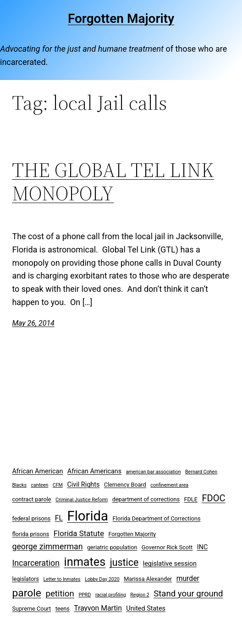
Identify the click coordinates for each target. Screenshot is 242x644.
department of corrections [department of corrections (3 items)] (146, 499)
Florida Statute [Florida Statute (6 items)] (79, 533)
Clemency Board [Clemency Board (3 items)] (125, 485)
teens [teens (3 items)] (63, 609)
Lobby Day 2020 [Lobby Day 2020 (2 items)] (102, 579)
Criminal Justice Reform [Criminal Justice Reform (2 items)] (82, 500)
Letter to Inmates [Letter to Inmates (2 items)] (62, 579)
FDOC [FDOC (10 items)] (213, 498)
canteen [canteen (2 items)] (39, 485)
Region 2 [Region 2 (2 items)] (140, 595)
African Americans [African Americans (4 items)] (94, 471)
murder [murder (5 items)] (188, 578)
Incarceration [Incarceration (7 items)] (36, 563)
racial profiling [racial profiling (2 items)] (111, 595)
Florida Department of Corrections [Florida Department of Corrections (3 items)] (157, 518)
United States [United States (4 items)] (146, 609)
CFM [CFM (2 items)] (58, 485)
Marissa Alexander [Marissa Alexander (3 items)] (148, 579)
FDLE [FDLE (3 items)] (191, 499)
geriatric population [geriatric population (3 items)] (112, 547)
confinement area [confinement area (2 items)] (169, 485)
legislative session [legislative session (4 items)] (170, 564)
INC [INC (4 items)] (203, 547)
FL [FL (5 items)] (59, 518)
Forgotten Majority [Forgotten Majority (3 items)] (132, 534)
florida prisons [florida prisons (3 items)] (30, 534)
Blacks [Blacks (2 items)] (19, 485)
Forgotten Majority (121, 19)
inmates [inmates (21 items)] (85, 562)
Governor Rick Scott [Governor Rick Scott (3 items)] (167, 547)
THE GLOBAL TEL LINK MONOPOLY (113, 182)
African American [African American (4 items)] (37, 471)
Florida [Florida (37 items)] (88, 516)
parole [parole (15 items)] (27, 593)
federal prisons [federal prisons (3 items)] (31, 518)
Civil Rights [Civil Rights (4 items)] (83, 485)
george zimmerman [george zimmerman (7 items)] (47, 546)
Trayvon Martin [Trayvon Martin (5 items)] (98, 608)
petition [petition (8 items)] (60, 594)
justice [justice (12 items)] (124, 562)
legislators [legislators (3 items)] (25, 579)
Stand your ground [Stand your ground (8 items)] (188, 594)
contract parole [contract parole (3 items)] (31, 499)
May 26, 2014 (33, 323)
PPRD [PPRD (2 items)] (85, 595)
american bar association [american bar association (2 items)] (154, 472)
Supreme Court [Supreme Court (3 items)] (31, 609)
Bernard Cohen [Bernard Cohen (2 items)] (201, 472)
